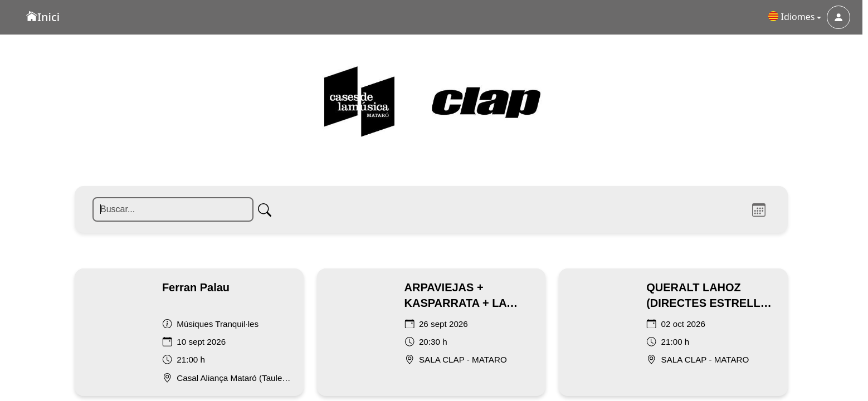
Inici (43, 17)
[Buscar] (158, 76)
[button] (795, 17)
